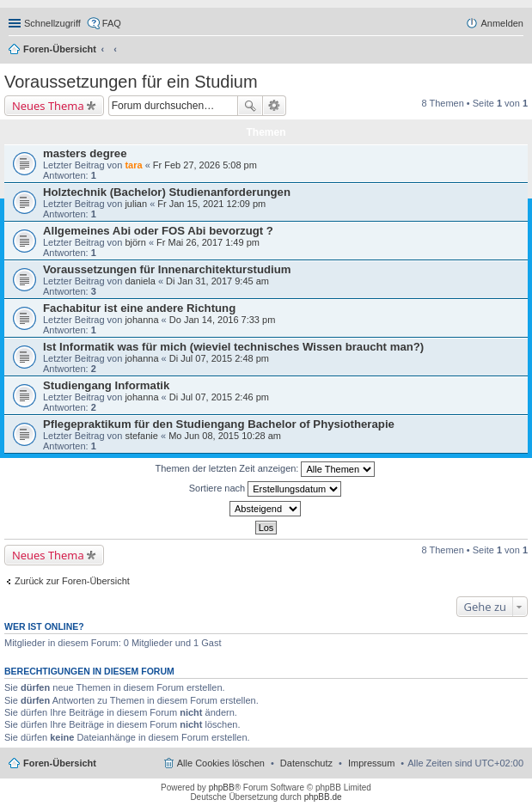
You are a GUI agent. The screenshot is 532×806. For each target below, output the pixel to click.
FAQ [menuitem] (112, 23)
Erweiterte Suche (275, 106)
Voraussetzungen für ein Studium (131, 82)
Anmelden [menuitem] (502, 23)
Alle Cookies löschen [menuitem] (221, 763)
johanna (141, 320)
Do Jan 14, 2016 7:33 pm (223, 320)
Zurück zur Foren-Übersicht (72, 581)
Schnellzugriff (52, 23)
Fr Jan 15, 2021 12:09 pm (211, 204)
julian (136, 204)
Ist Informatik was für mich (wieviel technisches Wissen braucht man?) (233, 347)
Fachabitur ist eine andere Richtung (139, 308)
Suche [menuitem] (518, 51)
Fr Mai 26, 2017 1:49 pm (208, 242)
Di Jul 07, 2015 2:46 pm (219, 397)
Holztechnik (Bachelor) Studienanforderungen (167, 192)
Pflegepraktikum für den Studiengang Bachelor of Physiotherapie (219, 424)
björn (135, 242)
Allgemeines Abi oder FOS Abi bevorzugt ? (158, 231)
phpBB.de (323, 797)
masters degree (85, 153)
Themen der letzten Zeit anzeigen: (266, 469)
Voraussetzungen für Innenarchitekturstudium (167, 269)
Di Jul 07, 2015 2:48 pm (219, 358)
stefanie (141, 436)
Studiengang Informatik (106, 385)
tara (133, 165)
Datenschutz (306, 763)
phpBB (222, 788)
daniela (140, 281)
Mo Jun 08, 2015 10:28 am (225, 436)
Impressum (371, 763)
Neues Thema (48, 106)
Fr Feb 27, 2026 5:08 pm (205, 165)
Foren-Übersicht (60, 49)
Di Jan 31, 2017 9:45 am (217, 281)
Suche (250, 106)
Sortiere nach (265, 489)
